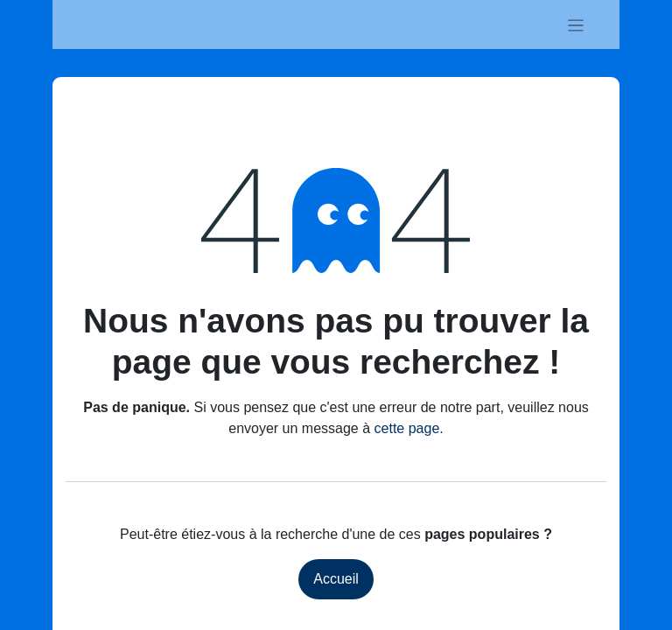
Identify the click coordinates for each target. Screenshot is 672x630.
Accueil (336, 579)
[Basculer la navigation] (576, 24)
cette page (407, 428)
